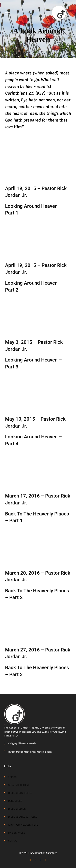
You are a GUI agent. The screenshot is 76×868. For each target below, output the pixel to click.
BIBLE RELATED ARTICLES (23, 817)
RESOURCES (15, 801)
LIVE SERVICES (17, 833)
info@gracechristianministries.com (30, 752)
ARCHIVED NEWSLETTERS (23, 825)
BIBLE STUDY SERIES (20, 793)
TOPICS (12, 777)
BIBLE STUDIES (17, 809)
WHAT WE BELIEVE (19, 785)
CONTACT (13, 841)
